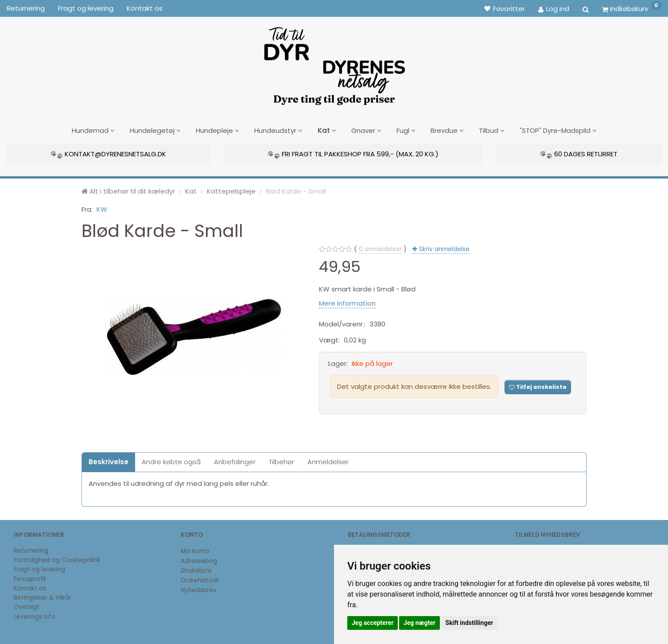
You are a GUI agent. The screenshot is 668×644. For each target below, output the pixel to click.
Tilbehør (282, 460)
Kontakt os (145, 8)
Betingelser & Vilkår (43, 596)
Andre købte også (171, 460)
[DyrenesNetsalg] (334, 63)
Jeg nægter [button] (419, 623)
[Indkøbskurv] (632, 8)
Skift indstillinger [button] (469, 623)
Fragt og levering (86, 8)
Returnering (26, 8)
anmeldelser (380, 248)
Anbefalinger (235, 460)
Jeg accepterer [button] (373, 623)
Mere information (347, 301)
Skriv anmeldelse (443, 248)
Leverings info (35, 615)
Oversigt (27, 606)
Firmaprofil (30, 578)
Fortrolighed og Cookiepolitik (57, 559)
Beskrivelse (109, 460)
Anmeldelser (328, 460)
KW (102, 208)
